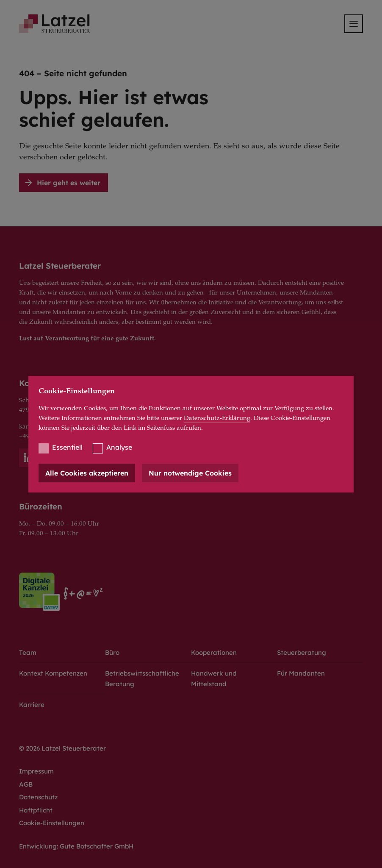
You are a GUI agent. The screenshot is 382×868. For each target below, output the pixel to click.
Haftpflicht (36, 810)
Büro (112, 652)
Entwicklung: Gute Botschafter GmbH (76, 846)
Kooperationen (214, 652)
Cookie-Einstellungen (52, 823)
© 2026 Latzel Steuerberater (62, 748)
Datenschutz (38, 797)
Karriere (32, 705)
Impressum (36, 771)
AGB (26, 784)
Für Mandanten (301, 673)
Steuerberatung (302, 652)
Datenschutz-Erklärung (217, 419)
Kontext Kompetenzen (53, 673)
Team (28, 652)
